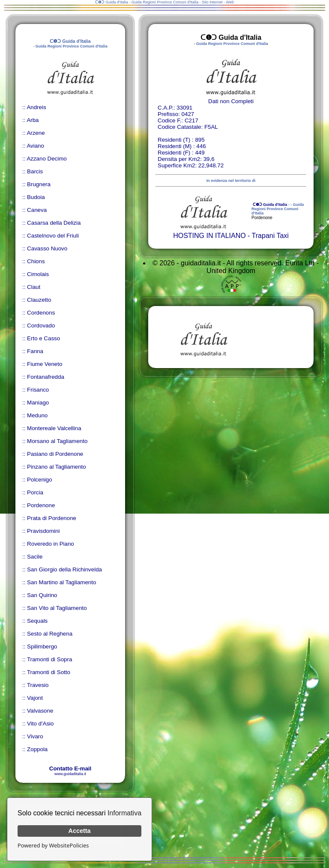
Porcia (35, 492)
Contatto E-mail (70, 768)
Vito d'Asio (40, 724)
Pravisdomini (43, 531)
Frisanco (38, 390)
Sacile (35, 557)
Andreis (36, 107)
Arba (33, 120)
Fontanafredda (46, 377)
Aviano (35, 146)
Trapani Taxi (270, 236)
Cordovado (41, 325)
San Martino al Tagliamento (61, 582)
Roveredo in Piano (51, 544)
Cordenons (41, 313)
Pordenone (41, 505)
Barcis (35, 171)
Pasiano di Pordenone (55, 454)
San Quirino (42, 595)
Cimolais (38, 274)
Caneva (37, 210)
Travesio (38, 685)
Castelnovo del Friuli (53, 236)
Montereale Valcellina (54, 428)
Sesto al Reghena (50, 634)
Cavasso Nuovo (47, 248)
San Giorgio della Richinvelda (64, 569)
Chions (36, 261)
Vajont (35, 698)
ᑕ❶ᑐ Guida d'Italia (269, 205)
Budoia (36, 197)
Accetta (80, 831)
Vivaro (35, 736)
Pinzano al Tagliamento (57, 467)
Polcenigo (40, 480)
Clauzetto (39, 300)
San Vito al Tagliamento (57, 608)
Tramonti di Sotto (49, 672)
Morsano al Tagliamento (57, 441)
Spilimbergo (42, 647)
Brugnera (39, 184)
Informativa (124, 813)
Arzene (36, 133)
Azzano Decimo (46, 159)
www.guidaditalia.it (70, 774)
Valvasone (40, 711)
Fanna (35, 351)
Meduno (37, 415)
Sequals (37, 621)
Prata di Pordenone (52, 518)
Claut (34, 287)
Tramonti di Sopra (49, 659)
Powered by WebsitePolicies (53, 845)
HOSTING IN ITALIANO (209, 236)
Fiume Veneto (45, 364)
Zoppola (37, 749)
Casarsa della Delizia (54, 223)
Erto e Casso (43, 338)
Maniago (38, 403)
